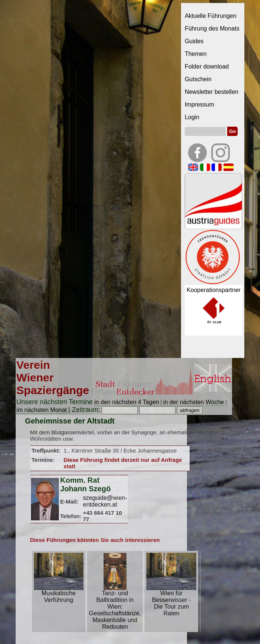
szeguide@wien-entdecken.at (105, 501)
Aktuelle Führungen (211, 16)
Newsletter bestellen (212, 92)
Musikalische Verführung (59, 594)
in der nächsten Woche (194, 402)
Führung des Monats (212, 28)
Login (192, 117)
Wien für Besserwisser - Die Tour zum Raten (171, 601)
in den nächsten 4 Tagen (127, 402)
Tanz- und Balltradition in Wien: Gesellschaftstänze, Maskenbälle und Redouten (115, 607)
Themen (196, 54)
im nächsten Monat (42, 410)
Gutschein (198, 79)
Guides (194, 41)
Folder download (207, 66)
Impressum (199, 104)
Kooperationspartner (214, 290)
